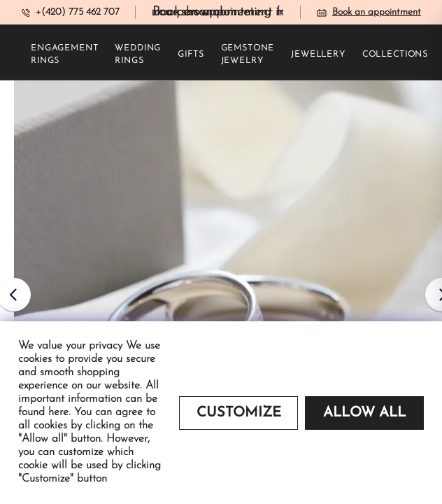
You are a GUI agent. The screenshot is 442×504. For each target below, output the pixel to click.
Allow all (364, 413)
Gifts (191, 55)
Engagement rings (64, 55)
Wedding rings (138, 55)
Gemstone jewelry (248, 55)
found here (43, 412)
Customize (239, 413)
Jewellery (318, 55)
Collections (395, 55)
